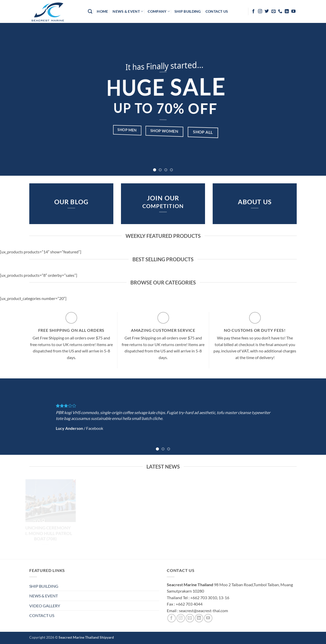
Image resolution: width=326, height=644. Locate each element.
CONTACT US (42, 615)
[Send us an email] (274, 11)
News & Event (128, 11)
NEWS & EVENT (44, 596)
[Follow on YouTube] (293, 11)
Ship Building (188, 11)
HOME (102, 11)
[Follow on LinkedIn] (287, 11)
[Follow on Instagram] (260, 11)
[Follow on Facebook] (253, 11)
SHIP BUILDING (44, 586)
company (159, 11)
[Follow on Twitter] (267, 11)
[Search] (90, 12)
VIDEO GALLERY (45, 606)
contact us (217, 11)
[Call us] (280, 11)
